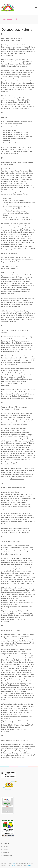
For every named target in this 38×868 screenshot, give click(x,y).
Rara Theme (13, 866)
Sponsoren (6, 852)
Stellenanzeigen (7, 856)
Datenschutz (7, 843)
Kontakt (5, 849)
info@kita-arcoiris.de (20, 66)
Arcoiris (13, 864)
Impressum (6, 846)
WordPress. (29, 866)
